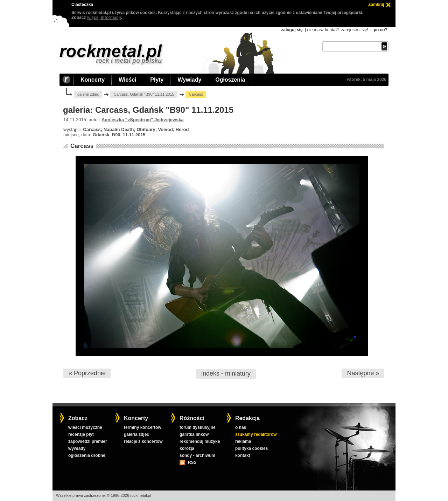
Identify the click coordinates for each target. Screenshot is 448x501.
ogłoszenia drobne (87, 455)
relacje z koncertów (143, 441)
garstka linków (194, 434)
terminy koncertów (143, 427)
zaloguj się (292, 30)
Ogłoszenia (230, 80)
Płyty (157, 80)
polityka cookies (251, 448)
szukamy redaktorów (256, 434)
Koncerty (93, 80)
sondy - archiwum (197, 455)
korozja (187, 448)
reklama (243, 441)
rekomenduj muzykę (200, 441)
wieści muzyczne (85, 427)
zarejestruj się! (354, 30)
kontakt (243, 455)
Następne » (363, 373)
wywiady (77, 448)
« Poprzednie (87, 373)
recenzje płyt (81, 434)
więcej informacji (104, 18)
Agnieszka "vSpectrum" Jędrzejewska (143, 120)
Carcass (82, 146)
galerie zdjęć (88, 94)
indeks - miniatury (226, 373)
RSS (192, 462)
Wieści (127, 80)
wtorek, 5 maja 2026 (367, 80)
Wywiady (189, 80)
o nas (241, 427)
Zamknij (376, 5)
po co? (381, 30)
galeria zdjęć (136, 434)
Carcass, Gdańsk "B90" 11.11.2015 (144, 94)
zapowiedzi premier (88, 441)
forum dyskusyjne (198, 427)
